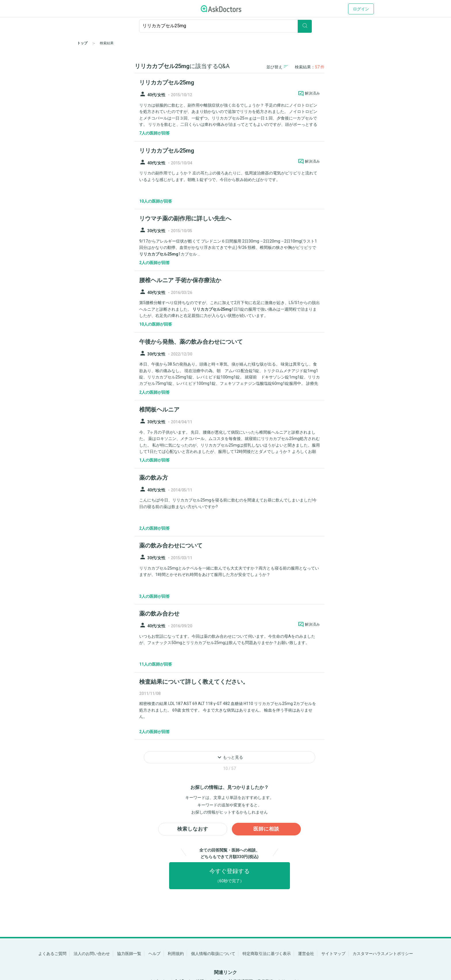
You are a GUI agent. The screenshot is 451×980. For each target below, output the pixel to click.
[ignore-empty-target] (225, 26)
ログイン (361, 9)
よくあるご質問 (52, 954)
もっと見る (230, 757)
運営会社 (306, 954)
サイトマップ (333, 954)
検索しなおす (193, 831)
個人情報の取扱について (213, 954)
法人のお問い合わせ (92, 954)
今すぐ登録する (230, 878)
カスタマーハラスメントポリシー (383, 954)
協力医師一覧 (129, 954)
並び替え (277, 67)
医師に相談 (266, 831)
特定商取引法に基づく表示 (267, 954)
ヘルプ (154, 954)
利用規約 (176, 954)
